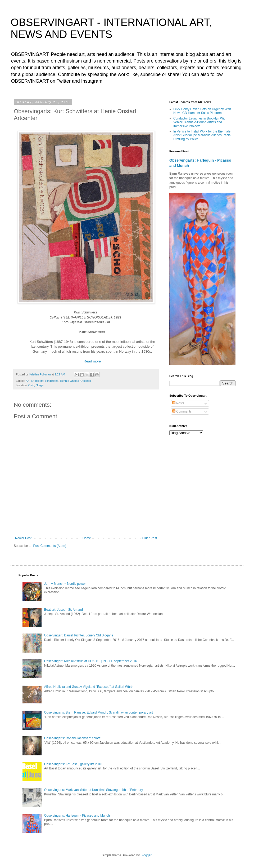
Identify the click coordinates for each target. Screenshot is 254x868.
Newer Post (23, 538)
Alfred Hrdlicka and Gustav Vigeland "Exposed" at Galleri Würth (89, 687)
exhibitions (52, 381)
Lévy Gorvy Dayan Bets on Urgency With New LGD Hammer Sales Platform (202, 111)
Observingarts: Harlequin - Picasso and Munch (77, 816)
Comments (182, 411)
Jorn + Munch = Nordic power (65, 584)
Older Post (149, 538)
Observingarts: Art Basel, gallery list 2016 (73, 764)
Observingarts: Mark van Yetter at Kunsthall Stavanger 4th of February (94, 790)
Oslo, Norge (36, 385)
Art (28, 381)
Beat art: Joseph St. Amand (63, 610)
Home (87, 538)
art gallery (37, 381)
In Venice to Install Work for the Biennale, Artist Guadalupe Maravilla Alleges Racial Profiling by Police (202, 135)
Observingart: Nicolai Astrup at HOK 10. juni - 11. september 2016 (91, 661)
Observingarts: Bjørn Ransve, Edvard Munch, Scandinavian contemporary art (99, 712)
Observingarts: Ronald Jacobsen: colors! (73, 738)
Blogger (146, 855)
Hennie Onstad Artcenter (76, 381)
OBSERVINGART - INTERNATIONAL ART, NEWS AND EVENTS (111, 28)
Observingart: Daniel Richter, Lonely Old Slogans (79, 635)
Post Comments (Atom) (50, 546)
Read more (92, 361)
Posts (178, 403)
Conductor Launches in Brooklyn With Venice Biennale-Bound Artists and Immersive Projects (200, 122)
